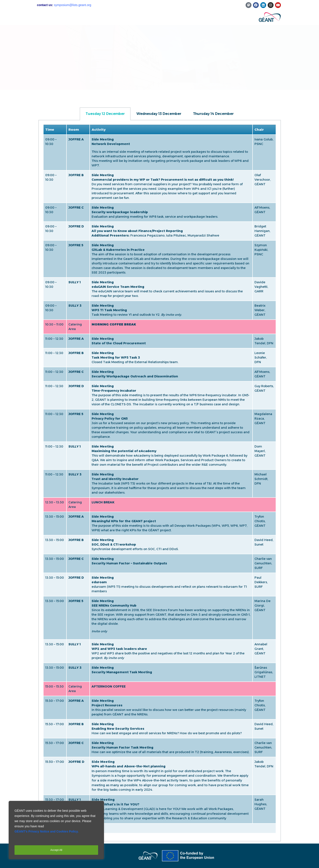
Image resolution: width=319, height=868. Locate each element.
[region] (56, 831)
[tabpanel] (160, 481)
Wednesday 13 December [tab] (159, 114)
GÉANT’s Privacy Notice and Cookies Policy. (47, 834)
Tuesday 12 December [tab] (105, 114)
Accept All (56, 850)
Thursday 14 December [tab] (213, 114)
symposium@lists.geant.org (73, 5)
